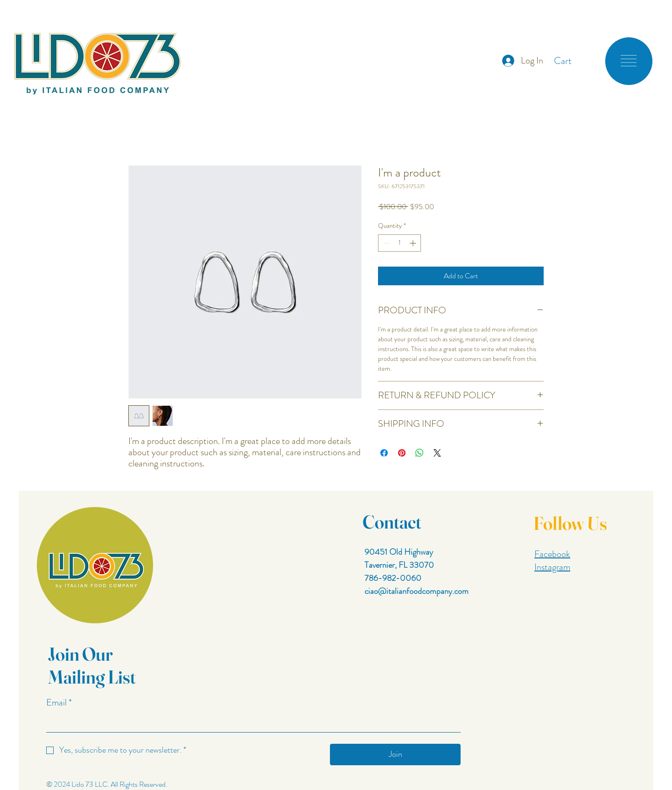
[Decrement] (385, 243)
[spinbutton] (399, 243)
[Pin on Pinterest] (402, 453)
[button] (571, 61)
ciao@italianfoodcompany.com (416, 591)
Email (59, 703)
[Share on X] (437, 453)
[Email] (251, 723)
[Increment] (414, 243)
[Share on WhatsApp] (420, 453)
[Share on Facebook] (384, 453)
